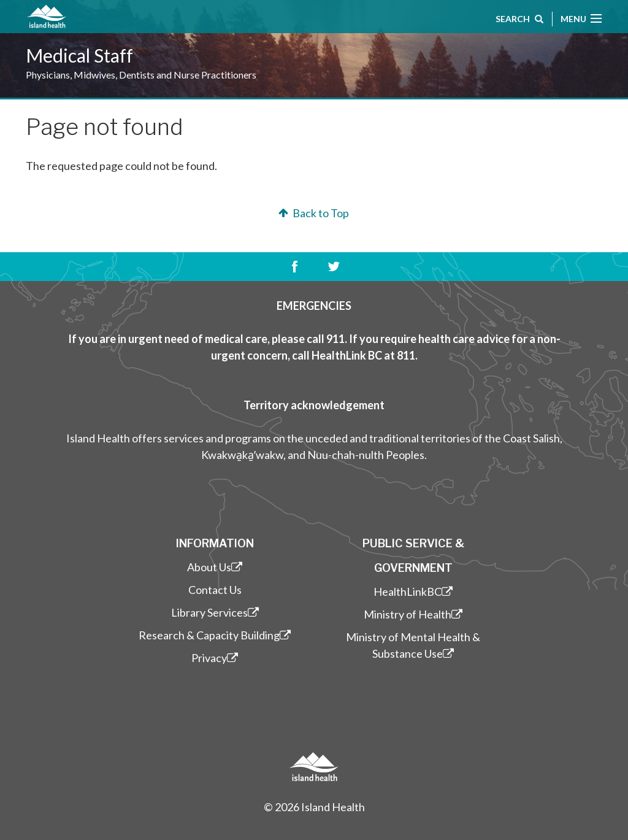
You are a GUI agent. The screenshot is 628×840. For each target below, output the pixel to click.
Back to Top (312, 213)
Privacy (215, 658)
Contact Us (215, 590)
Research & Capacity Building (215, 635)
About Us (215, 567)
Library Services (215, 612)
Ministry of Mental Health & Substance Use (413, 645)
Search (519, 20)
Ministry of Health (413, 614)
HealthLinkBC (413, 591)
